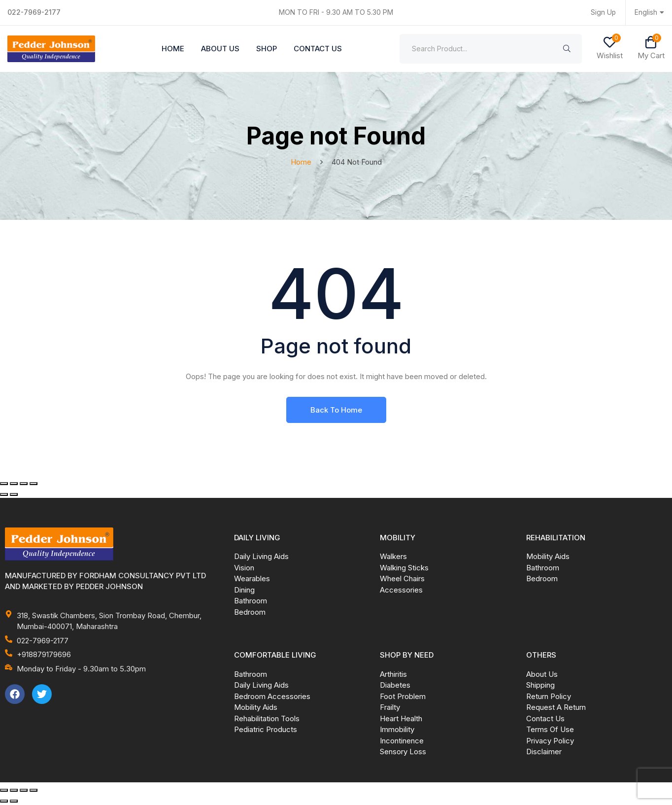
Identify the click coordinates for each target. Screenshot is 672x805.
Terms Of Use (550, 730)
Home (173, 49)
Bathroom (251, 601)
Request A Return (556, 708)
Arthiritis (393, 675)
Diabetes (395, 685)
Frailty (390, 708)
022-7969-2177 (34, 12)
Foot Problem (403, 697)
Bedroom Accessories (272, 697)
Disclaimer (544, 752)
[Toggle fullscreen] (14, 484)
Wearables (252, 579)
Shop (267, 49)
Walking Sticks (404, 568)
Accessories (401, 590)
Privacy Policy (550, 741)
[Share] (24, 484)
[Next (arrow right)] (14, 495)
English (650, 13)
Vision (244, 568)
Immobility (397, 730)
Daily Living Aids (261, 557)
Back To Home (336, 410)
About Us (220, 49)
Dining (244, 590)
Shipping (540, 685)
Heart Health (401, 719)
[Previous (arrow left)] (4, 495)
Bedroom (250, 612)
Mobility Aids (548, 557)
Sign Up (603, 13)
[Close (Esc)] (34, 484)
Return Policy (549, 697)
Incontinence (402, 741)
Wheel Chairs (402, 579)
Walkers (393, 557)
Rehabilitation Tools (267, 719)
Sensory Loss (403, 752)
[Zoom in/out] (4, 484)
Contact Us (318, 49)
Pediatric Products (266, 730)
